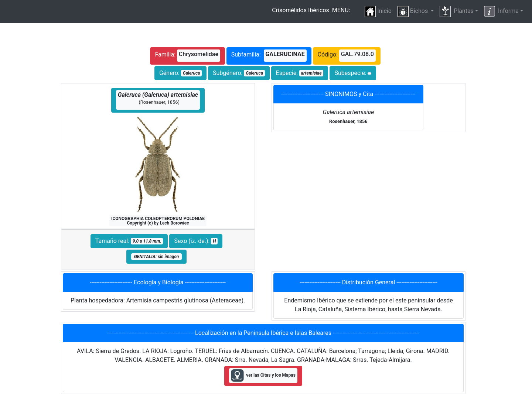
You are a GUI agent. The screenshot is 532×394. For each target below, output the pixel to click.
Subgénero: (239, 73)
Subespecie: (353, 73)
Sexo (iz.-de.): (196, 241)
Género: (180, 73)
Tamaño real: (129, 241)
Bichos (413, 11)
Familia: (187, 56)
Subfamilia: (269, 56)
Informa (501, 11)
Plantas (457, 11)
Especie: (300, 73)
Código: (347, 56)
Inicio (378, 11)
